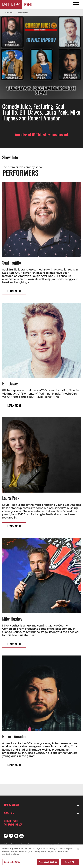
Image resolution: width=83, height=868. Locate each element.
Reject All (70, 862)
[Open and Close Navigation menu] (75, 4)
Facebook (6, 836)
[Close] (78, 849)
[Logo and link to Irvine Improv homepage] (11, 4)
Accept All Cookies (48, 862)
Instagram (11, 836)
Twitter (16, 836)
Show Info (9, 12)
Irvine (28, 4)
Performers (23, 12)
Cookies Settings (12, 862)
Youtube (21, 836)
